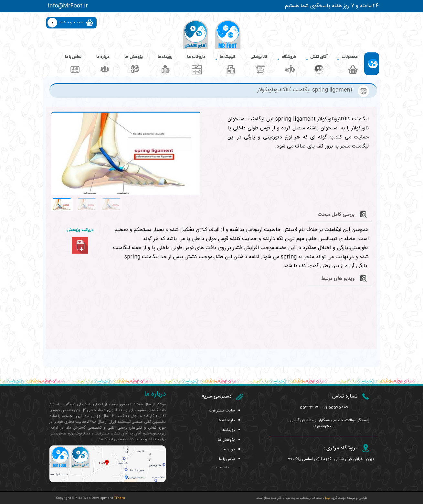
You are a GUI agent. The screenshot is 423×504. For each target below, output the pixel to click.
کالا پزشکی (259, 57)
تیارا (327, 498)
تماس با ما (73, 57)
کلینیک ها (227, 57)
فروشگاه (289, 57)
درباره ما (103, 57)
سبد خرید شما (71, 22)
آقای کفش (318, 57)
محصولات (349, 57)
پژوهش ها (133, 57)
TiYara (119, 498)
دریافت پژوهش (80, 230)
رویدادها (165, 57)
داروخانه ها (196, 57)
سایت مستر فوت (222, 411)
